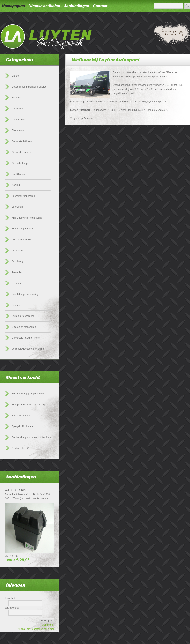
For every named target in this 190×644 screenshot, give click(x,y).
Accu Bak (16, 490)
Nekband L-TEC (20, 448)
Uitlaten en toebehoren (24, 327)
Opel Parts (18, 251)
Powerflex (17, 272)
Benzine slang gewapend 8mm (28, 394)
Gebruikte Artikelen (22, 141)
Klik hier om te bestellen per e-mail (36, 629)
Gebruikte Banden (21, 152)
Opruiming (17, 261)
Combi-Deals (19, 120)
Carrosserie (18, 109)
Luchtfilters (18, 207)
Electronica (18, 130)
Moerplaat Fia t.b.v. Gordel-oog (28, 405)
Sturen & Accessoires (23, 316)
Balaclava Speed (21, 416)
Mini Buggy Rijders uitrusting (27, 218)
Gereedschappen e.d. (23, 163)
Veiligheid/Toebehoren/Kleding (28, 349)
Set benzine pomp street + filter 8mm (31, 437)
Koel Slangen (19, 174)
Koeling (16, 185)
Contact (100, 6)
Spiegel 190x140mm (23, 426)
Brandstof (17, 98)
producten (171, 34)
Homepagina (13, 6)
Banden (16, 76)
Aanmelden (48, 625)
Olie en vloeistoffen (22, 240)
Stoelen (16, 305)
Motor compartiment (22, 229)
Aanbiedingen (77, 6)
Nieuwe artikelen (45, 6)
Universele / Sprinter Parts (26, 338)
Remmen (17, 283)
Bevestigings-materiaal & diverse (29, 87)
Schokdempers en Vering (25, 294)
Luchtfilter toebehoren (23, 196)
